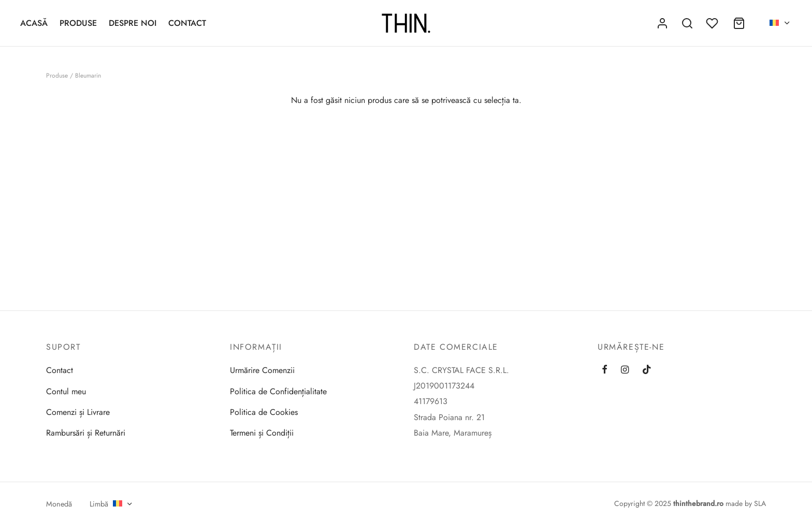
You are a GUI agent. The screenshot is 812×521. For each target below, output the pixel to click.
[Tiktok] (647, 370)
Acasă (34, 23)
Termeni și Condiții (262, 433)
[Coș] (739, 23)
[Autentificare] (662, 23)
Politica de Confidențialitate (278, 391)
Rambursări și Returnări (86, 433)
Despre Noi (133, 23)
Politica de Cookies (264, 412)
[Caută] (687, 23)
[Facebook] (605, 370)
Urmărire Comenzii (262, 370)
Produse (78, 23)
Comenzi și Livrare (78, 412)
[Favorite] (713, 23)
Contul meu (66, 391)
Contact (187, 23)
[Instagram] (625, 370)
